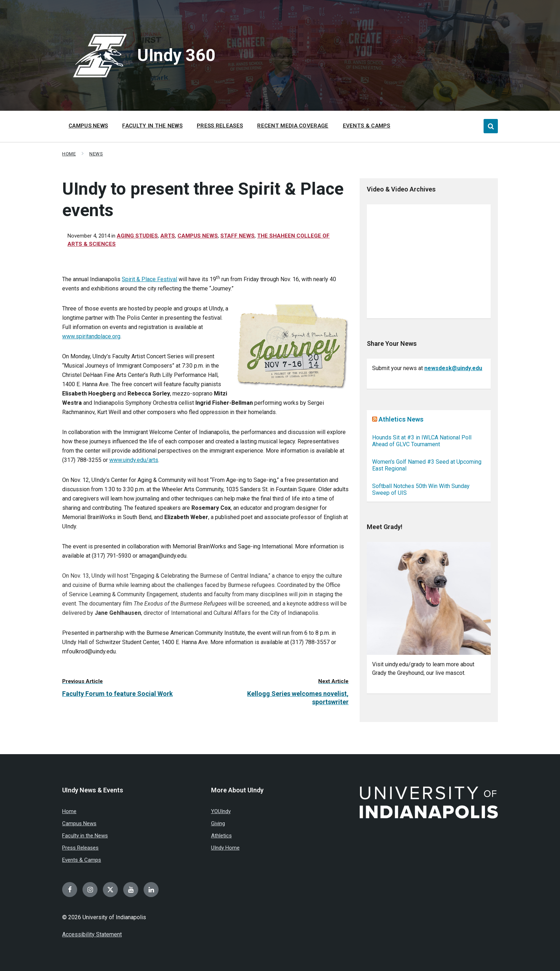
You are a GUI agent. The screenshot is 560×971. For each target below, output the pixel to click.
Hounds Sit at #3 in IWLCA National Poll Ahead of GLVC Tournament (422, 441)
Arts (168, 236)
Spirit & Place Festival (149, 279)
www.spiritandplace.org (91, 336)
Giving (218, 823)
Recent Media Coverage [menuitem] (293, 126)
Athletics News (401, 419)
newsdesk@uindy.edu (453, 368)
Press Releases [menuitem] (220, 126)
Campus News (198, 236)
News (96, 154)
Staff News (237, 236)
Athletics (221, 836)
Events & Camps (82, 860)
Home (69, 154)
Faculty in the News (85, 836)
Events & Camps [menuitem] (367, 126)
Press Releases (80, 848)
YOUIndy (221, 811)
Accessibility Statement (92, 934)
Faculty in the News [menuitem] (152, 126)
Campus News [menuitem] (88, 126)
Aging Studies (137, 236)
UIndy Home (225, 848)
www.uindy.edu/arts (134, 460)
